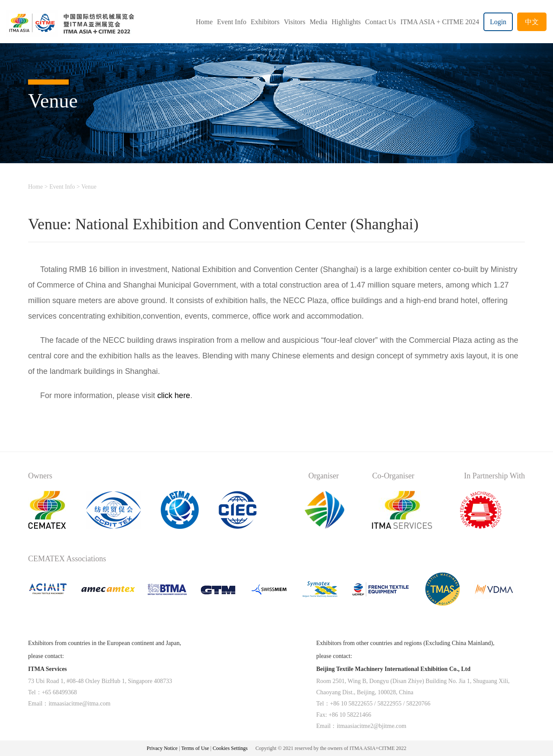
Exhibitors (265, 22)
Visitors (295, 22)
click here (174, 395)
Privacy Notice (162, 748)
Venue (89, 187)
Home (204, 22)
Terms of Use (195, 748)
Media (319, 22)
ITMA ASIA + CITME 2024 (440, 22)
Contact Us (381, 22)
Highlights (346, 22)
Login (498, 22)
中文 (532, 22)
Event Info (232, 22)
